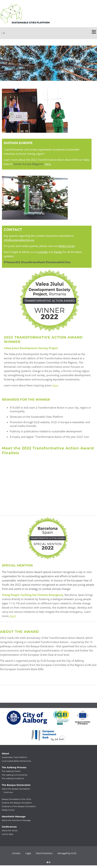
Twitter (58, 252)
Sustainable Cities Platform (14, 757)
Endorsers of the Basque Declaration (19, 806)
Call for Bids (7, 834)
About (5, 753)
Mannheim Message (14, 817)
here (55, 385)
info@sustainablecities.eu (19, 240)
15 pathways (8, 792)
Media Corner (67, 246)
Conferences (9, 827)
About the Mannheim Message (16, 820)
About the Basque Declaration (16, 789)
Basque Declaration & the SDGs (16, 799)
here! (13, 616)
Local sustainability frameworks (16, 761)
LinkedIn (42, 252)
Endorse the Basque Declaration (17, 803)
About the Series (10, 831)
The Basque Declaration (16, 785)
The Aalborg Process (14, 767)
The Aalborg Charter (11, 771)
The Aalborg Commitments (15, 775)
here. (48, 164)
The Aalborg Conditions (13, 778)
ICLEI (74, 853)
